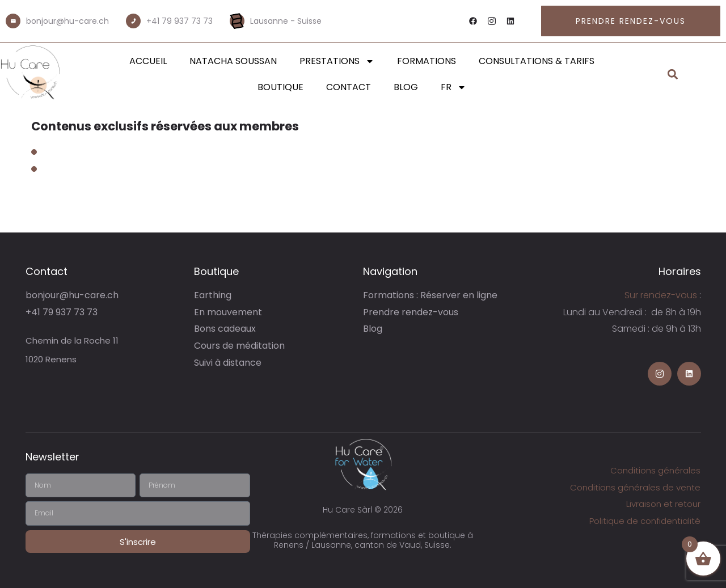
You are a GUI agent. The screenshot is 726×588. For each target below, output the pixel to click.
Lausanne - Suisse (286, 21)
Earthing (213, 295)
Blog (406, 87)
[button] (673, 75)
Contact (349, 87)
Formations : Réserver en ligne (430, 295)
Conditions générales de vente (635, 487)
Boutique (280, 87)
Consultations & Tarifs (537, 61)
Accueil (148, 61)
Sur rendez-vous (661, 295)
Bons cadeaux (225, 329)
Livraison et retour (663, 504)
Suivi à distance (228, 363)
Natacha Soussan (233, 61)
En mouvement (228, 312)
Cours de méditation (239, 346)
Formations (427, 61)
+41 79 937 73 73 (180, 21)
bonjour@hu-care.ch (67, 21)
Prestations (337, 61)
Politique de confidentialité (645, 521)
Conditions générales (655, 470)
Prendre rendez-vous (411, 312)
